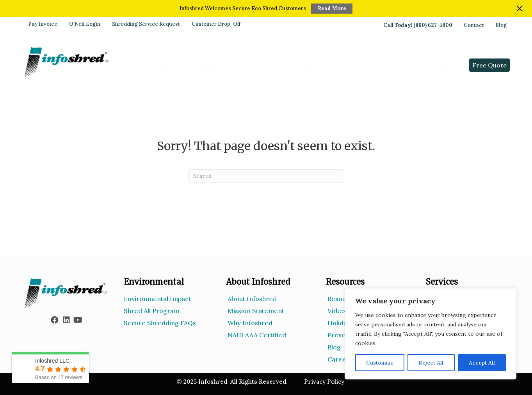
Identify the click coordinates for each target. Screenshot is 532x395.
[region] (431, 334)
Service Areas (397, 65)
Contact (474, 25)
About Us (166, 65)
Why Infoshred (250, 323)
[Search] (266, 176)
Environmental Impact (157, 299)
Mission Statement (256, 311)
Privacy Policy (324, 382)
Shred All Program (152, 311)
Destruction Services (223, 65)
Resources (446, 65)
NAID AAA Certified (257, 335)
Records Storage (292, 65)
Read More (332, 8)
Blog (501, 25)
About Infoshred (252, 299)
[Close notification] (520, 9)
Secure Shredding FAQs (160, 323)
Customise (380, 363)
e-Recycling (347, 65)
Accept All (482, 363)
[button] (55, 320)
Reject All (431, 363)
